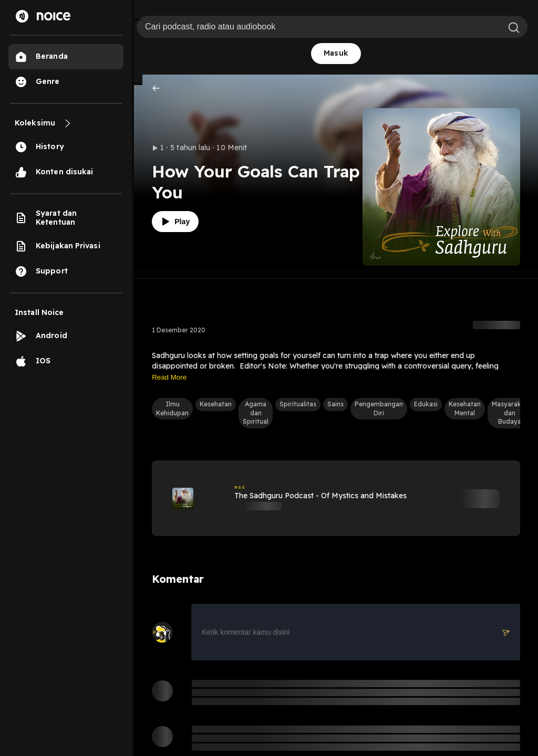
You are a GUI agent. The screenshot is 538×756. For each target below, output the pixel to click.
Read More (169, 377)
